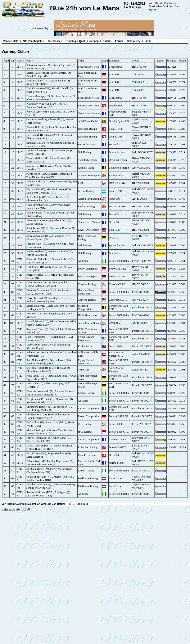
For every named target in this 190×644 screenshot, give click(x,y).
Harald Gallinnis (165, 3)
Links (148, 41)
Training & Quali (76, 41)
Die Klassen (55, 41)
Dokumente (134, 41)
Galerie (107, 41)
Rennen (94, 41)
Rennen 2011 (11, 41)
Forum (119, 41)
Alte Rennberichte (33, 41)
